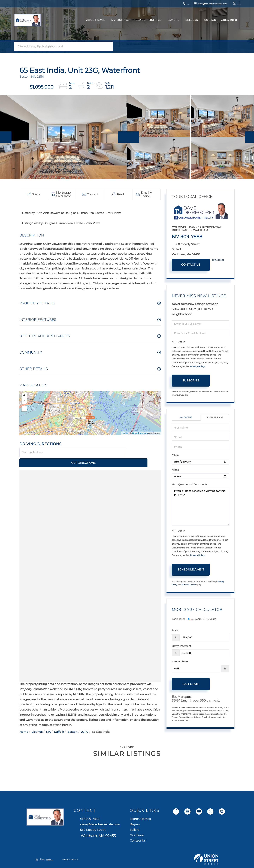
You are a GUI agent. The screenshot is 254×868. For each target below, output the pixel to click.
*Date (175, 456)
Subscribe (191, 380)
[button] (109, 46)
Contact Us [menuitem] (196, 842)
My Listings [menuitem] (115, 25)
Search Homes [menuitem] (199, 816)
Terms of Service (189, 585)
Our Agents (218, 260)
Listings (37, 722)
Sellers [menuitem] (187, 25)
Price (175, 631)
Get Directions (144, 452)
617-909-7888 (159, 4)
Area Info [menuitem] (224, 25)
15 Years (210, 620)
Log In (220, 4)
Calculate (191, 685)
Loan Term (178, 620)
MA (48, 722)
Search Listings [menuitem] (143, 25)
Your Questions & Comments (190, 485)
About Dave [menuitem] (90, 25)
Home (24, 722)
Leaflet (125, 433)
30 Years (195, 620)
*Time (175, 470)
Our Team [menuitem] (195, 836)
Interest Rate (180, 662)
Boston (72, 722)
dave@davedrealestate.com (190, 4)
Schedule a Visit (215, 418)
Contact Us (191, 265)
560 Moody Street (130, 832)
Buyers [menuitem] (168, 25)
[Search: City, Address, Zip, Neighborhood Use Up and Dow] (60, 46)
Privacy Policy (197, 367)
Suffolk (59, 722)
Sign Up (229, 4)
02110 (84, 722)
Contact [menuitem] (206, 25)
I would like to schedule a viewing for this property (200, 507)
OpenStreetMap (140, 433)
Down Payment (181, 647)
